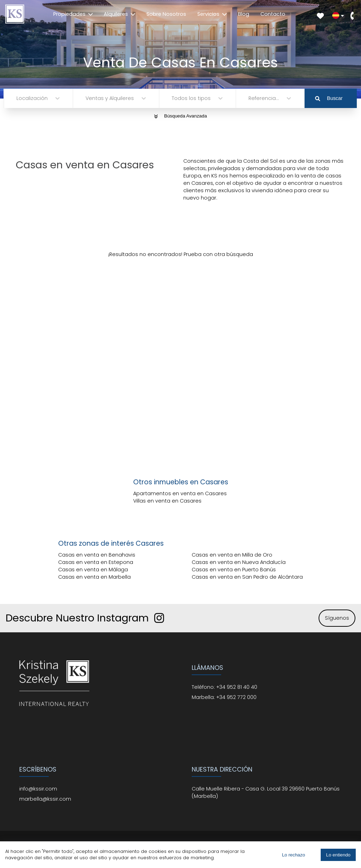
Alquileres (120, 14)
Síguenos (337, 618)
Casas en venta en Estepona (96, 562)
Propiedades (73, 14)
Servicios (212, 14)
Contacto (273, 14)
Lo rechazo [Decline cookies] (293, 855)
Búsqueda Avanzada (181, 116)
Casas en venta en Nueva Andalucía (239, 562)
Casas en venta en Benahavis (97, 555)
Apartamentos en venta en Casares (180, 493)
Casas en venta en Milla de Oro (232, 555)
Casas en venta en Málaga (93, 570)
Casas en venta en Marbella (94, 577)
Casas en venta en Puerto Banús (234, 570)
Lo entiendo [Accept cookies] (338, 855)
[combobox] (17, 98)
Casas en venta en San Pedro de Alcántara (247, 577)
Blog (244, 14)
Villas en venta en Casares (167, 501)
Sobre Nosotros (166, 14)
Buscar (329, 98)
